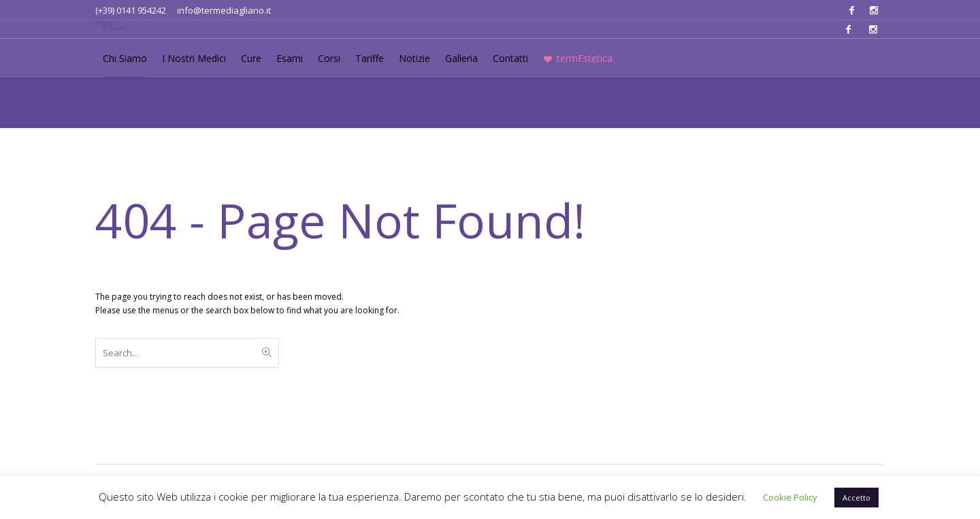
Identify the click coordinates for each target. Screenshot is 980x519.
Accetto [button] (856, 498)
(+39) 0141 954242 (131, 10)
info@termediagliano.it (224, 10)
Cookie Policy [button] (790, 497)
